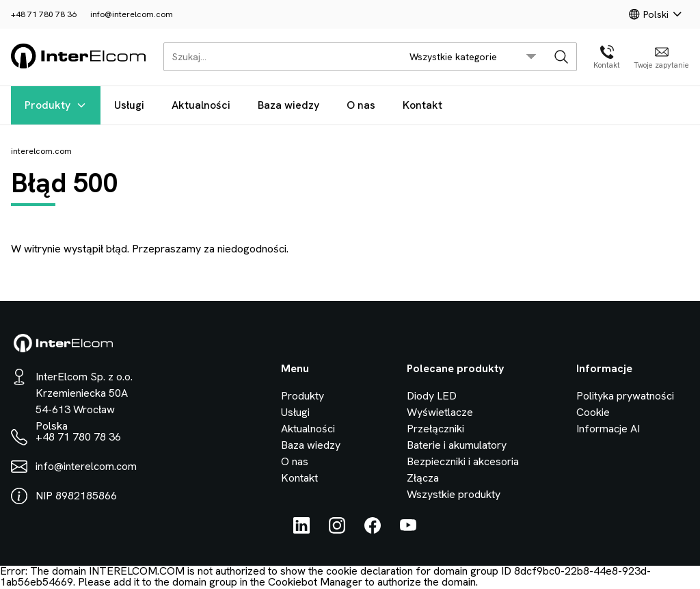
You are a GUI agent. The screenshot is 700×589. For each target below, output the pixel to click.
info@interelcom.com (132, 14)
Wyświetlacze (440, 412)
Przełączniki (435, 429)
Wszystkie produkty (454, 494)
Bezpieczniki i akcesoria (463, 461)
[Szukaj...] (279, 57)
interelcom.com (41, 151)
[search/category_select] (473, 57)
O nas (361, 105)
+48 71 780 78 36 (44, 14)
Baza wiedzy (288, 105)
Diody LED (432, 396)
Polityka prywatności (625, 396)
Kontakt (422, 105)
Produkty (56, 105)
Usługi (129, 105)
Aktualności (201, 105)
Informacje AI (608, 429)
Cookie (593, 412)
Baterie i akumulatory (457, 445)
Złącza (423, 478)
